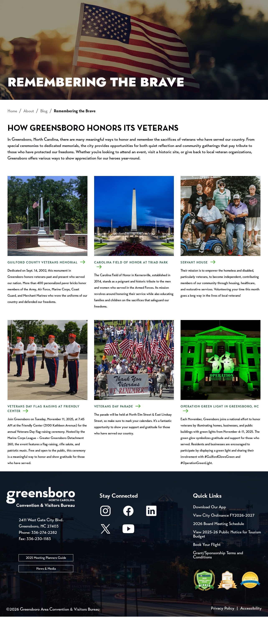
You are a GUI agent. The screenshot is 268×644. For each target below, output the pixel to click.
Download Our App (210, 534)
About (14, 18)
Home (12, 138)
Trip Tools (42, 4)
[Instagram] (105, 540)
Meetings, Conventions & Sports (205, 18)
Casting (164, 4)
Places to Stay (49, 18)
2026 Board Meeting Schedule (219, 551)
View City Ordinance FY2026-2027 (224, 543)
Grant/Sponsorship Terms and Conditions (218, 582)
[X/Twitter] (105, 558)
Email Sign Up (110, 4)
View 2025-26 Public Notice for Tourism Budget (227, 561)
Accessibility (251, 636)
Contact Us (75, 4)
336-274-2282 (44, 560)
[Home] (101, 18)
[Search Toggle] (256, 18)
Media (140, 4)
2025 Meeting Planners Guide (46, 585)
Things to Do (143, 18)
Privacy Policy (223, 636)
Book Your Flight (207, 572)
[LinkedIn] (151, 540)
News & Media (46, 596)
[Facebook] (128, 540)
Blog (44, 138)
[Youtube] (128, 558)
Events (14, 4)
